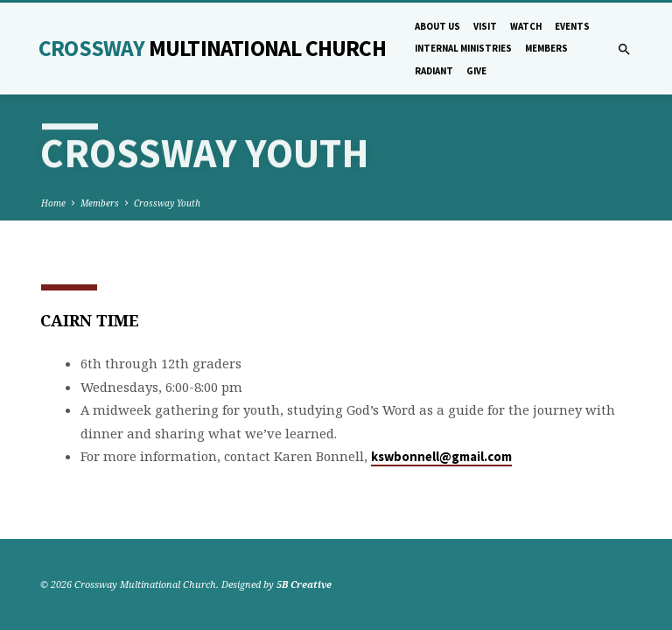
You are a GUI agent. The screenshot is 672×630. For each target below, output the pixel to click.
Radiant (434, 71)
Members (546, 48)
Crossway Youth (167, 203)
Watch (526, 26)
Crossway (212, 48)
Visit (485, 26)
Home (53, 203)
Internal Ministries (463, 48)
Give (476, 71)
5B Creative (304, 584)
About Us (437, 26)
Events (572, 26)
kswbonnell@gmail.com (441, 457)
